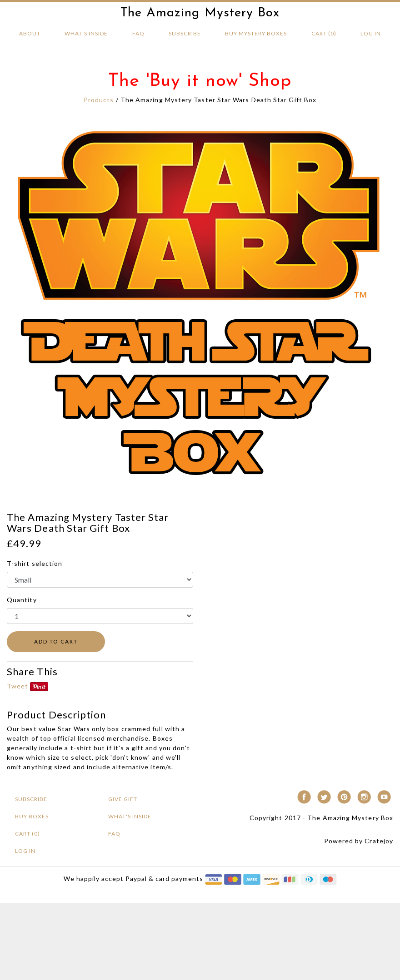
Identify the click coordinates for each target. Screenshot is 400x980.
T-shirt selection (35, 563)
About (30, 33)
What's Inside (86, 33)
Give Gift (123, 799)
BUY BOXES (32, 816)
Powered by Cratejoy (359, 841)
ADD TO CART (56, 641)
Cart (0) (324, 33)
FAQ (138, 33)
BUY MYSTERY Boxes (256, 33)
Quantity (22, 600)
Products (99, 100)
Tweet (17, 686)
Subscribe (185, 33)
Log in (371, 33)
